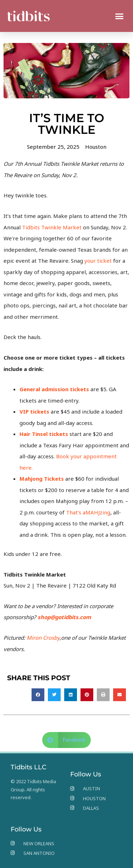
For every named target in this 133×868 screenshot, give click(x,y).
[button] (120, 16)
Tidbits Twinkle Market (52, 227)
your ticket (98, 261)
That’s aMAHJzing (88, 512)
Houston (96, 147)
